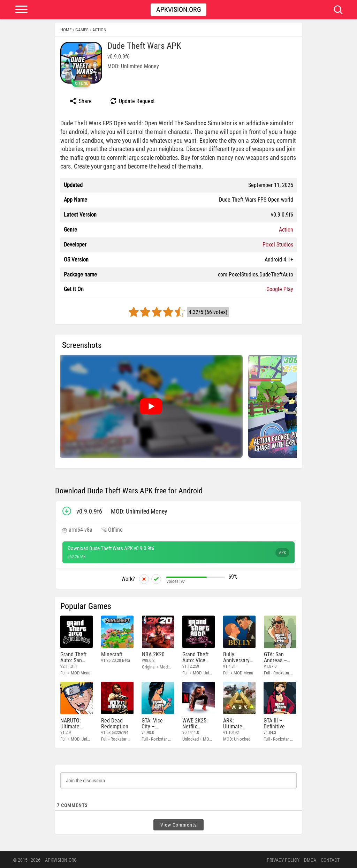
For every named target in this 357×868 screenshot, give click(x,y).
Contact (330, 859)
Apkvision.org (179, 9)
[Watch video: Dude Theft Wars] (151, 406)
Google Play (280, 289)
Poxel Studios (278, 245)
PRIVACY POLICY (283, 859)
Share (80, 101)
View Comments (178, 824)
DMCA (310, 859)
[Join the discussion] (178, 780)
